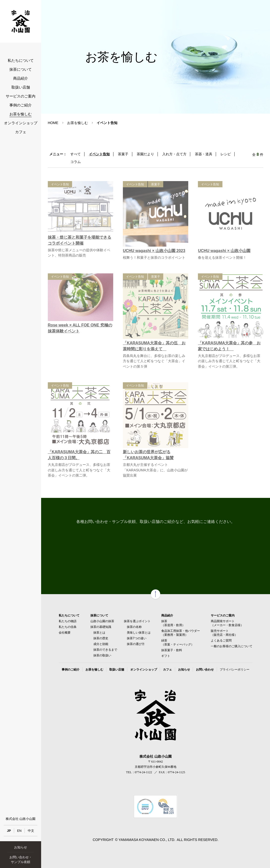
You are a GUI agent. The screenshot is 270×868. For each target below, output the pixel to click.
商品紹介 (21, 78)
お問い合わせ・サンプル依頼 (21, 860)
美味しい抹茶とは (139, 633)
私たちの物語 (68, 621)
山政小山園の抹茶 (102, 621)
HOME (53, 123)
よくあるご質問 (221, 641)
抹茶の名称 (134, 627)
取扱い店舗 (21, 87)
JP (9, 831)
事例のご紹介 (21, 105)
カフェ (21, 132)
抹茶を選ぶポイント (137, 621)
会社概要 (65, 633)
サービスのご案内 (21, 96)
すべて (76, 154)
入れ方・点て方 (174, 154)
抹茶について (21, 69)
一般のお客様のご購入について (232, 646)
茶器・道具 (204, 154)
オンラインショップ (21, 123)
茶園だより (145, 154)
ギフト (166, 656)
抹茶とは (99, 633)
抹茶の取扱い (102, 655)
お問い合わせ (205, 670)
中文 (31, 831)
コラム (76, 162)
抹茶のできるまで (105, 650)
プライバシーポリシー (235, 670)
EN (19, 831)
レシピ (226, 154)
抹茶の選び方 (136, 644)
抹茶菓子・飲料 (172, 650)
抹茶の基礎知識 (101, 627)
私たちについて (21, 61)
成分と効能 (101, 644)
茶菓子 (123, 154)
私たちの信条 (68, 627)
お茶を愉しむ (21, 114)
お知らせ (21, 847)
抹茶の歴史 (101, 638)
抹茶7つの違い (137, 638)
